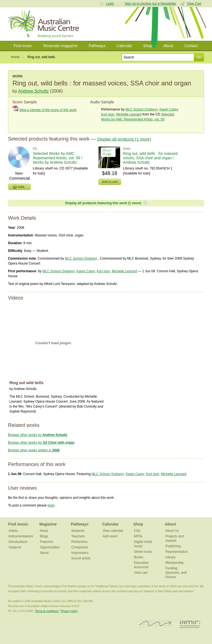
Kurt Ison (108, 114)
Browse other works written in (34, 450)
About (168, 46)
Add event (110, 536)
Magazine (48, 524)
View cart (141, 573)
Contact (191, 46)
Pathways (97, 46)
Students (78, 531)
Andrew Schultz (33, 91)
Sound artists (81, 558)
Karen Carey (169, 109)
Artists (13, 531)
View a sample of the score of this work (48, 110)
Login (110, 4)
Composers (80, 547)
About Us (172, 531)
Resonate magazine (61, 46)
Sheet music (143, 552)
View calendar (113, 531)
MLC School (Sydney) (141, 109)
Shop (148, 46)
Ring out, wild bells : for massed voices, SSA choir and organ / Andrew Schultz (150, 158)
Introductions (18, 542)
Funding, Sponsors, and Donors (176, 573)
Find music (23, 46)
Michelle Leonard (129, 114)
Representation (177, 552)
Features (47, 542)
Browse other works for (41, 443)
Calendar (124, 46)
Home (15, 57)
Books (138, 557)
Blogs (44, 536)
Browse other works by (38, 435)
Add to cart (110, 182)
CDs (137, 531)
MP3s (138, 536)
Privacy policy (69, 611)
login (51, 505)
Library (170, 557)
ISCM (155, 624)
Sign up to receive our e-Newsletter (150, 4)
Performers (79, 542)
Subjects (15, 547)
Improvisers (80, 553)
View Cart (194, 4)
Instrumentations (21, 536)
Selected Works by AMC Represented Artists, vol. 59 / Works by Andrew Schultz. (58, 158)
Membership (174, 563)
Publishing (173, 546)
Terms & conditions (47, 611)
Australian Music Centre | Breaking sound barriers (45, 24)
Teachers (78, 536)
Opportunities (50, 547)
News (44, 531)
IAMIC (190, 624)
